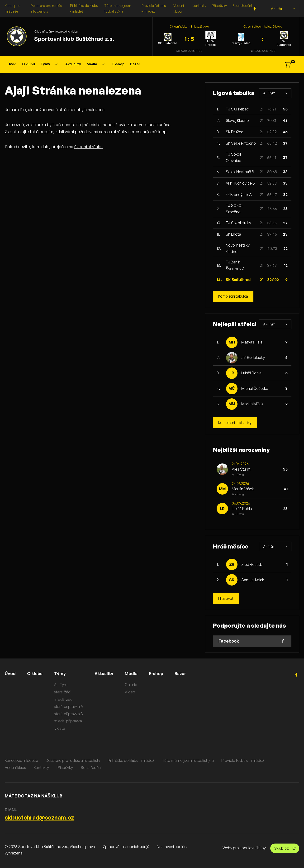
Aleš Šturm (241, 469)
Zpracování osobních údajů (126, 847)
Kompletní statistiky (235, 423)
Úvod (12, 64)
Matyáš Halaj (252, 342)
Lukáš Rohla (251, 373)
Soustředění (242, 6)
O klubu (28, 64)
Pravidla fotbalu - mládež (243, 760)
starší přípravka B (69, 714)
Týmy (49, 64)
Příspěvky (219, 6)
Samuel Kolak (253, 580)
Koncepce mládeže (21, 760)
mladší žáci (64, 699)
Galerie (132, 685)
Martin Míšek (252, 404)
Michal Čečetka (255, 389)
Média (96, 64)
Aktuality (73, 64)
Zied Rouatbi (252, 564)
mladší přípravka (68, 721)
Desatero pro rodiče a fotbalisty (73, 760)
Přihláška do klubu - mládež (131, 760)
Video (131, 692)
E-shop (118, 64)
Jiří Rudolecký (253, 358)
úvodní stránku (88, 147)
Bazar (135, 64)
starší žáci (63, 692)
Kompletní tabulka (234, 296)
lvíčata (60, 729)
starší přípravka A (69, 707)
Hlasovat (226, 599)
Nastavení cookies (173, 847)
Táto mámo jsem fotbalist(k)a (188, 760)
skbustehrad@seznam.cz (39, 818)
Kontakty (199, 6)
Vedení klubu (15, 768)
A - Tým (283, 9)
